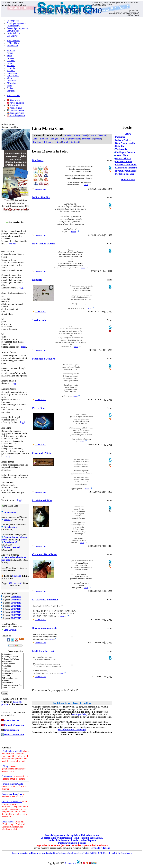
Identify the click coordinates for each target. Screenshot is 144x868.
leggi (21, 288)
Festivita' (11, 71)
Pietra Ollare (40, 408)
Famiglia (11, 68)
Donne (10, 63)
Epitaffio (37, 280)
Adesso (13, 669)
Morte (9, 78)
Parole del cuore (15, 103)
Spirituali (11, 91)
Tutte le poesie (13, 41)
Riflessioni (12, 83)
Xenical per (12, 794)
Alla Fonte (13, 676)
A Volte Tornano (13, 664)
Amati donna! (10, 542)
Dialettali (11, 60)
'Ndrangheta (13, 654)
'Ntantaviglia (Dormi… (13, 657)
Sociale (10, 88)
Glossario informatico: (12, 801)
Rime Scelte (12, 46)
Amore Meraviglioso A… (13, 685)
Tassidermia (39, 320)
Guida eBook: (8, 822)
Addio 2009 (13, 666)
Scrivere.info (70, 863)
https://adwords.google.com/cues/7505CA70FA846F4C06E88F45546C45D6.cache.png (93, 853)
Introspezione (13, 76)
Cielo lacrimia (10, 527)
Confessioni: (7, 776)
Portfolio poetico (16, 115)
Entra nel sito (13, 31)
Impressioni (12, 73)
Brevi (9, 55)
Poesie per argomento (16, 23)
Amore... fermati (12, 547)
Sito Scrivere (13, 36)
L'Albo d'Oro (13, 43)
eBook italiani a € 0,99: (12, 751)
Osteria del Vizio (42, 453)
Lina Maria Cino (40, 189)
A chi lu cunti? (13, 661)
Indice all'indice (41, 197)
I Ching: (5, 766)
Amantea (13, 681)
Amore (10, 53)
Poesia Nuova (14, 108)
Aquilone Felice (15, 113)
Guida (20, 784)
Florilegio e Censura (44, 359)
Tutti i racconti (13, 96)
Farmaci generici (9, 784)
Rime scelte (13, 100)
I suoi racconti (13, 26)
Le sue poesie (13, 21)
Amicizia (11, 50)
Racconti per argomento (18, 28)
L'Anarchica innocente (45, 600)
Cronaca (10, 58)
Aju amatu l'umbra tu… (13, 671)
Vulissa (7, 519)
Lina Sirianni (10, 630)
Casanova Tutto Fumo (45, 554)
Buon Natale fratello (44, 244)
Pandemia (38, 160)
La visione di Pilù (42, 500)
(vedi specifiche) (80, 714)
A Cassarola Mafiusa (13, 659)
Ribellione (11, 81)
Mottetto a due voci (43, 651)
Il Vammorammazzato (45, 628)
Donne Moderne (15, 110)
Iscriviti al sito (13, 33)
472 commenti (15, 583)
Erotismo (11, 66)
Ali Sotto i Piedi (13, 673)
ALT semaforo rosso (13, 678)
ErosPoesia (13, 105)
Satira (9, 86)
